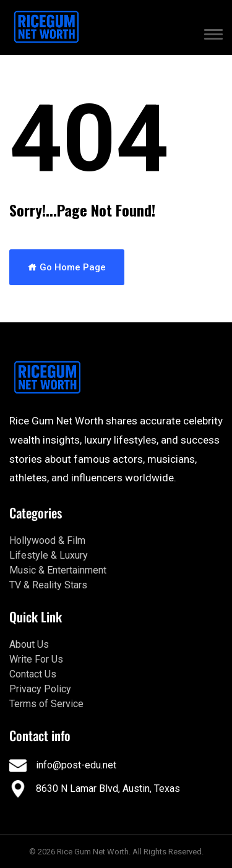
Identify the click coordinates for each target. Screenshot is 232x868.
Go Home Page (67, 267)
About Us (29, 644)
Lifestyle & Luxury (49, 555)
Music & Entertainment (58, 570)
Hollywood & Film (47, 540)
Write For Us (36, 659)
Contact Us (33, 674)
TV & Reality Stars (48, 585)
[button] (213, 37)
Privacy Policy (40, 689)
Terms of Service (46, 704)
